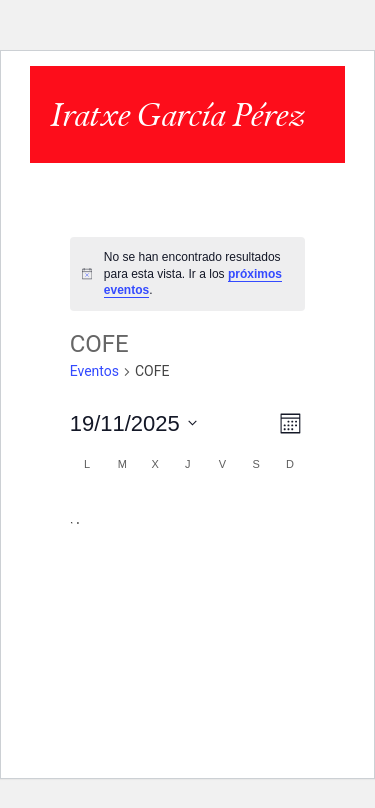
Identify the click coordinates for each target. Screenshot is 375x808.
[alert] (188, 274)
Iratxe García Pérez (177, 114)
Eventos (94, 371)
